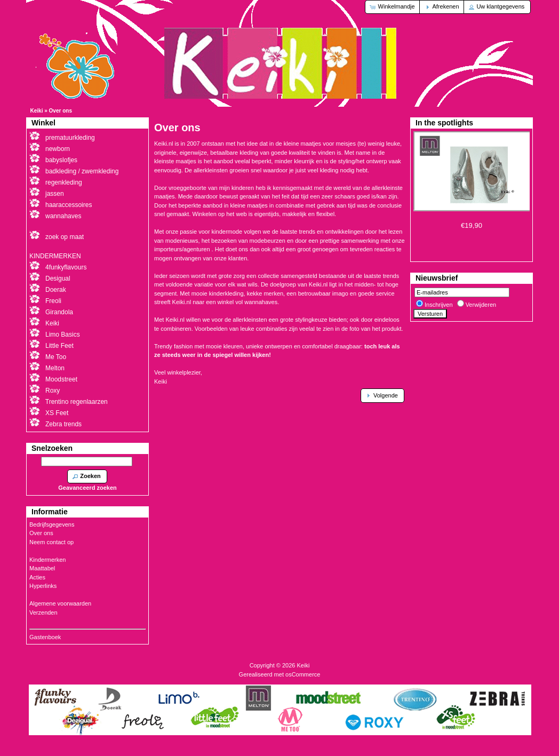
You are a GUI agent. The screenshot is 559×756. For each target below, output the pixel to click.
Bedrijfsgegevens (52, 524)
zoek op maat (65, 237)
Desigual (58, 278)
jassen (55, 194)
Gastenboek (45, 637)
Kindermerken (47, 560)
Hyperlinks (43, 586)
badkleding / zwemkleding (82, 171)
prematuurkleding (70, 138)
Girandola (59, 312)
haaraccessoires (69, 205)
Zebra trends (63, 424)
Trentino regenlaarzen (77, 402)
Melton (55, 368)
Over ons (61, 111)
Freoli (53, 301)
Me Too (56, 357)
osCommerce (303, 674)
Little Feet (59, 346)
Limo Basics (63, 335)
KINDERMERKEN (55, 256)
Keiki (37, 111)
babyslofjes (61, 160)
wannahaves (63, 216)
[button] (393, 7)
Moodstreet (61, 379)
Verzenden (43, 612)
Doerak (56, 290)
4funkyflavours (66, 267)
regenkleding (64, 182)
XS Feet (57, 413)
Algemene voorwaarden (60, 603)
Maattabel (42, 568)
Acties (37, 577)
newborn (58, 149)
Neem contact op (51, 542)
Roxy (53, 391)
